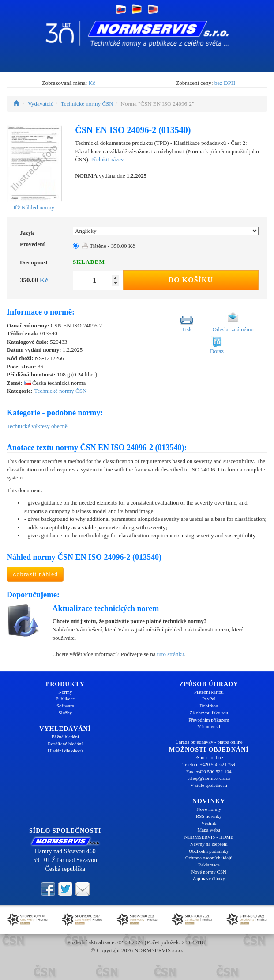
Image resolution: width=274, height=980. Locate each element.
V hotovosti (209, 726)
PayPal (209, 699)
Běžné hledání (65, 737)
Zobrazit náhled (35, 574)
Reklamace (209, 865)
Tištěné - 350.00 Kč (108, 246)
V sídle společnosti (209, 785)
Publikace (65, 699)
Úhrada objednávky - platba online (209, 742)
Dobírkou (209, 706)
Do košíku (191, 280)
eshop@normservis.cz (209, 778)
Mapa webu (209, 830)
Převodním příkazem (209, 720)
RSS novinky (209, 816)
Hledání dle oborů (65, 751)
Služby (65, 713)
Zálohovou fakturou (209, 713)
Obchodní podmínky (209, 851)
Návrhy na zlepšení (209, 844)
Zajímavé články (209, 878)
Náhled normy (34, 207)
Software (65, 706)
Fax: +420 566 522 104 (209, 771)
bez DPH (225, 83)
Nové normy (209, 809)
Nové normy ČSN (209, 872)
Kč (92, 83)
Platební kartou (209, 692)
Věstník (209, 823)
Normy (65, 692)
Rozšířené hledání (65, 744)
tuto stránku (171, 654)
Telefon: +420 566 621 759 (209, 764)
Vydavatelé (41, 104)
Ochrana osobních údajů (209, 858)
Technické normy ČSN (87, 104)
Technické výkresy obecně (37, 426)
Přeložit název (107, 159)
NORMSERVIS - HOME (209, 837)
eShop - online (209, 757)
